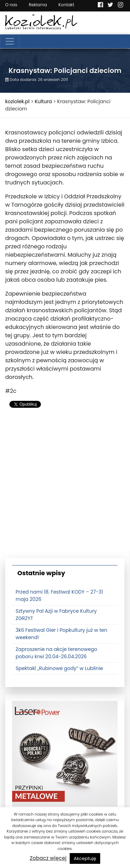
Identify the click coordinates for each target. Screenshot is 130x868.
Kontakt (67, 5)
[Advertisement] (65, 486)
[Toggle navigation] (10, 41)
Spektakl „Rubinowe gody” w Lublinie (59, 668)
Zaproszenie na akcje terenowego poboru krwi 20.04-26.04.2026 (56, 653)
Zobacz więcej (48, 858)
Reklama (38, 5)
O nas (11, 5)
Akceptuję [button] (85, 858)
